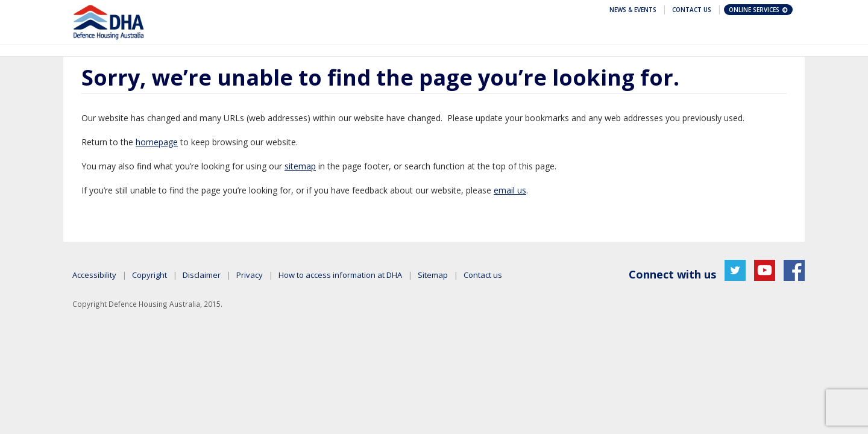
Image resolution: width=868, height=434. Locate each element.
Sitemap (433, 275)
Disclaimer (202, 275)
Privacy (250, 275)
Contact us (483, 275)
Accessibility (94, 275)
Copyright (149, 275)
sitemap (300, 166)
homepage (157, 142)
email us (510, 190)
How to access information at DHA (340, 275)
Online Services (759, 10)
